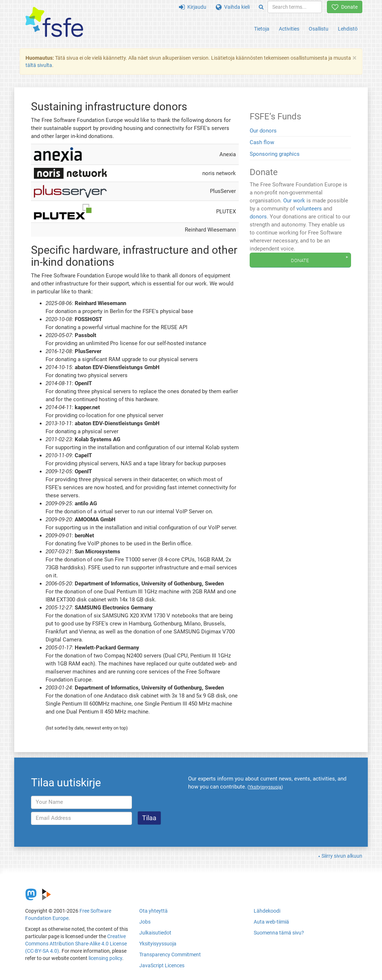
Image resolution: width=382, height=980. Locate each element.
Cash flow (262, 142)
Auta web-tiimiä (271, 922)
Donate (345, 7)
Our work (294, 201)
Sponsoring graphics (275, 154)
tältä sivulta (39, 65)
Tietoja (262, 29)
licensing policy (105, 958)
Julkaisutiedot (155, 933)
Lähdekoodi (267, 911)
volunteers (309, 209)
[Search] (261, 7)
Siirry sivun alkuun (342, 856)
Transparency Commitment (170, 955)
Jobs (145, 922)
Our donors (263, 131)
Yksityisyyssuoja (158, 944)
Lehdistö (348, 29)
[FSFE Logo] (54, 22)
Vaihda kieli (233, 7)
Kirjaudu (193, 7)
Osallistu (319, 29)
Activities (289, 29)
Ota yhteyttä (153, 911)
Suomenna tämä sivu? (279, 933)
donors (258, 217)
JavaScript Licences (162, 965)
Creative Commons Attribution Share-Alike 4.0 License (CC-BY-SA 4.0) (76, 944)
